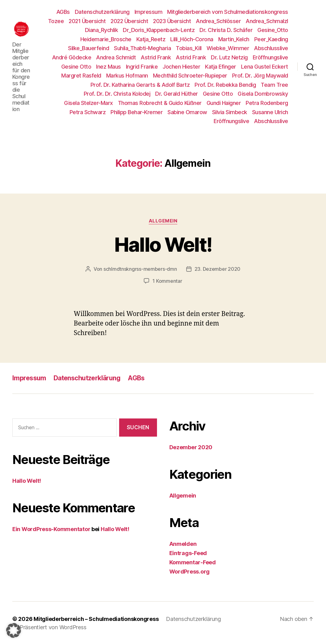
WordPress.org (190, 571)
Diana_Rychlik (102, 30)
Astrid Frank (156, 57)
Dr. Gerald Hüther (177, 94)
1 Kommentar (167, 281)
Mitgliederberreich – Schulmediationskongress (96, 618)
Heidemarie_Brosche (106, 39)
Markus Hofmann (127, 76)
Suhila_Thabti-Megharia (142, 48)
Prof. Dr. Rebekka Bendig (225, 85)
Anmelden (183, 543)
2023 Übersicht (172, 21)
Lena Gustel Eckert (265, 67)
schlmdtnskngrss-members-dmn (140, 269)
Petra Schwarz (88, 112)
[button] (14, 630)
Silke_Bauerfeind (89, 48)
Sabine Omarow (187, 112)
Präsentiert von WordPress (53, 627)
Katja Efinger (221, 67)
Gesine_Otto (273, 30)
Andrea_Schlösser (218, 21)
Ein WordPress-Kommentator (51, 528)
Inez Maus (109, 67)
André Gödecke (72, 57)
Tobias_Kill (189, 48)
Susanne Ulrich (270, 112)
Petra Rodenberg (267, 103)
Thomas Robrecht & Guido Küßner (160, 103)
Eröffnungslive (270, 57)
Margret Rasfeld (81, 76)
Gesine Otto (76, 67)
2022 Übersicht (129, 21)
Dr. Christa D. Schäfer (226, 30)
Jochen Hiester (181, 67)
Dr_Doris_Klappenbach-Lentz (159, 30)
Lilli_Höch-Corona (192, 39)
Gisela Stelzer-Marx (89, 103)
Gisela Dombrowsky (263, 94)
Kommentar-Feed (193, 562)
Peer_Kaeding (271, 39)
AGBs (63, 12)
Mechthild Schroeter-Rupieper (190, 76)
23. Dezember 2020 (217, 269)
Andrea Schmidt (116, 57)
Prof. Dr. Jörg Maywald (260, 76)
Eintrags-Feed (188, 552)
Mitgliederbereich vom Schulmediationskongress (228, 12)
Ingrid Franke (142, 67)
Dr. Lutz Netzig (229, 57)
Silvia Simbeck (230, 112)
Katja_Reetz (151, 39)
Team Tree (274, 85)
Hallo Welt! (163, 244)
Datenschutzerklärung (102, 12)
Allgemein (163, 221)
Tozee (56, 21)
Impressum (149, 12)
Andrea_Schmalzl (267, 21)
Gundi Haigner (224, 103)
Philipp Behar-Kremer (137, 112)
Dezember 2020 (191, 447)
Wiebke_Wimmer (228, 48)
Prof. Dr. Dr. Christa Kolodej (117, 94)
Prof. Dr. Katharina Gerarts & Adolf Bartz (140, 85)
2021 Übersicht (87, 21)
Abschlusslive (271, 48)
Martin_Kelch (234, 39)
